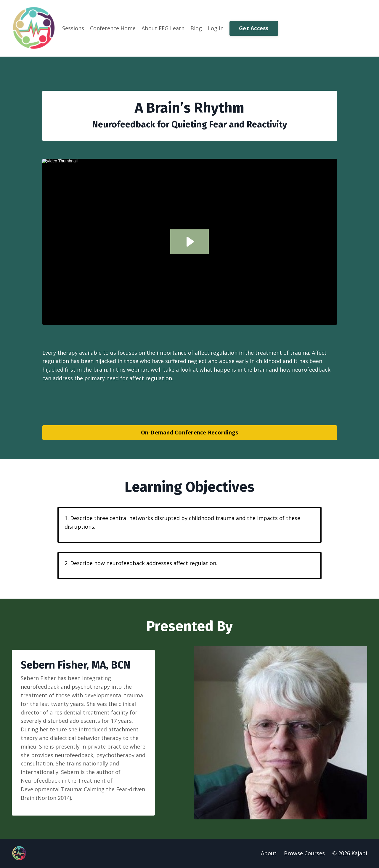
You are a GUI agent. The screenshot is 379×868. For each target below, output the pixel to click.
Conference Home (113, 28)
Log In (216, 28)
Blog (196, 28)
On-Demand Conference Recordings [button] (190, 432)
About (269, 853)
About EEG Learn (163, 28)
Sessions (73, 28)
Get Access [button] (254, 28)
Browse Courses (304, 853)
